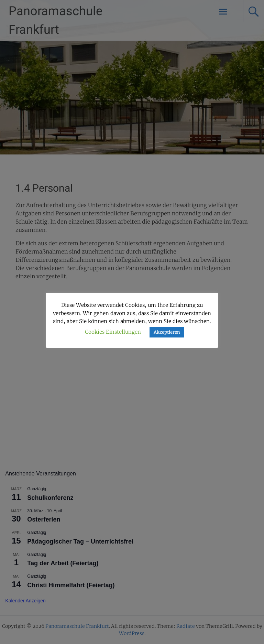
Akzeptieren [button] (167, 332)
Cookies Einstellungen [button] (113, 332)
